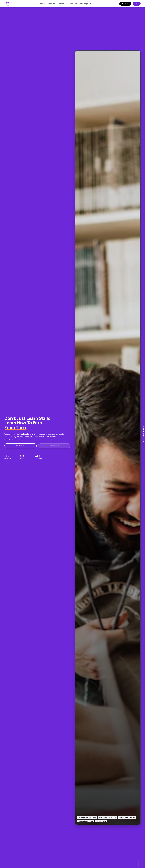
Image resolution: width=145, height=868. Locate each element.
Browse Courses (33, 446)
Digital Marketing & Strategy (127, 818)
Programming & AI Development (87, 818)
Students (52, 4)
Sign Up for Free (13, 446)
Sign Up (125, 4)
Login (137, 4)
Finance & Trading (101, 821)
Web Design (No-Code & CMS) (108, 818)
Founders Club (72, 4)
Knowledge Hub (85, 4)
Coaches (42, 4)
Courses (61, 4)
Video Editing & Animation (86, 821)
